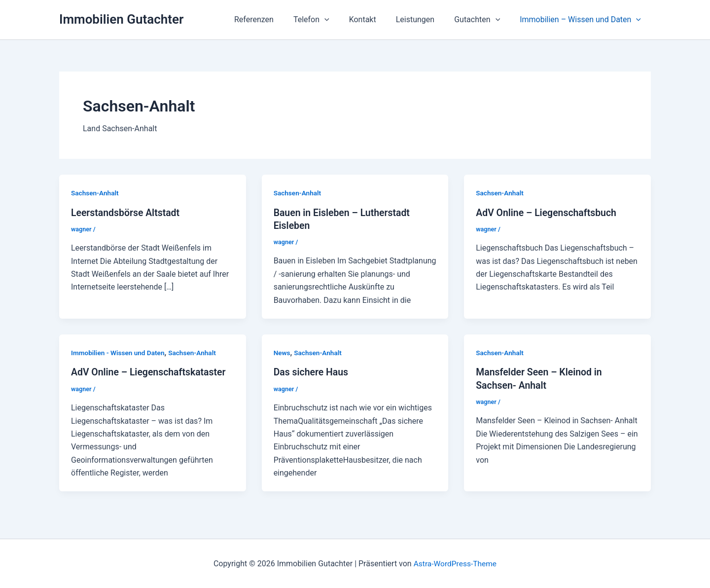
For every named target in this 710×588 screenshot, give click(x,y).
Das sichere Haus (312, 372)
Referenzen (276, 19)
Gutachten (483, 20)
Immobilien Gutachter (121, 19)
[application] (342, 20)
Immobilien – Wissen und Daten (582, 20)
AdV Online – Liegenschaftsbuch (548, 212)
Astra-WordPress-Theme (455, 563)
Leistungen (425, 19)
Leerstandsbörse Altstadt (127, 212)
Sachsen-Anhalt (96, 193)
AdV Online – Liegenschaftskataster (151, 372)
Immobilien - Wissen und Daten (119, 352)
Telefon (329, 20)
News (282, 352)
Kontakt (376, 19)
